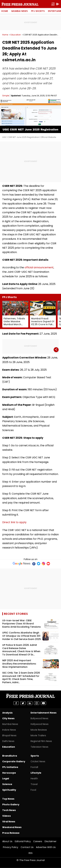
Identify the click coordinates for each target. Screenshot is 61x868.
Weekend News (12, 827)
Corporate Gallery (14, 761)
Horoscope (9, 773)
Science (7, 784)
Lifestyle (36, 773)
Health (34, 779)
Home (5, 11)
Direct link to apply (14, 522)
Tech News (9, 810)
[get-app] (58, 4)
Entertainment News (44, 713)
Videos (7, 816)
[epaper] (53, 4)
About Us (7, 841)
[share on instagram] (37, 703)
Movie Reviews (39, 730)
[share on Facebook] (16, 703)
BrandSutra (10, 756)
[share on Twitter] (23, 703)
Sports (35, 756)
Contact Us (27, 847)
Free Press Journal (20, 4)
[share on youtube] (43, 703)
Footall (34, 767)
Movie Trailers (38, 735)
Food (33, 790)
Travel (34, 784)
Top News (8, 799)
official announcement (39, 267)
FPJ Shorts (38, 11)
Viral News (9, 822)
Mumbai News (20, 11)
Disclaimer (51, 841)
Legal (6, 779)
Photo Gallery (11, 804)
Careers (38, 841)
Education (16, 35)
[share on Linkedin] (30, 703)
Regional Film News (41, 741)
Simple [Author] (6, 96)
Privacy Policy (11, 847)
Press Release (11, 833)
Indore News (9, 730)
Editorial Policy (23, 841)
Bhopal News (9, 735)
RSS (31, 853)
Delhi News (8, 741)
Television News (39, 747)
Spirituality (9, 790)
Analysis (7, 713)
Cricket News (38, 761)
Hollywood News (40, 724)
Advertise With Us (46, 847)
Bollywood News (39, 718)
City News (8, 718)
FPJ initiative (10, 767)
